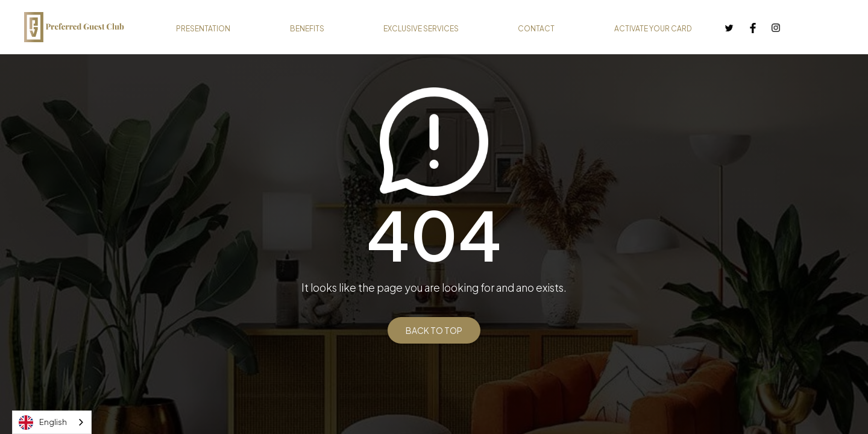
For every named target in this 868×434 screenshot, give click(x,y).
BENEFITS (307, 29)
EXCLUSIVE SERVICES (421, 29)
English (43, 423)
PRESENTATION (203, 29)
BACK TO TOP (434, 330)
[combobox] (52, 422)
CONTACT (536, 29)
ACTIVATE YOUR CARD (653, 29)
